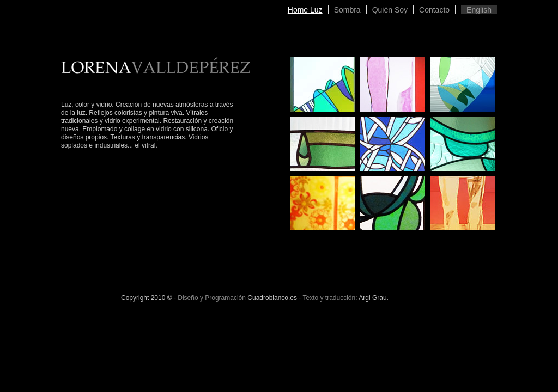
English (479, 10)
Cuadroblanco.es (272, 298)
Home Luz (305, 10)
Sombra (347, 10)
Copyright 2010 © (147, 298)
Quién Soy (390, 10)
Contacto (434, 10)
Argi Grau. (374, 298)
